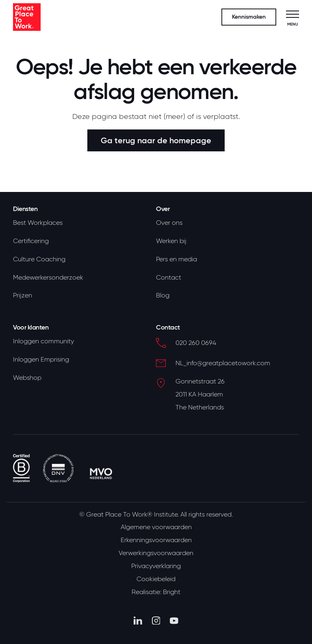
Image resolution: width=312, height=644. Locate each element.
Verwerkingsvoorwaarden (156, 553)
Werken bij (171, 241)
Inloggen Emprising (41, 360)
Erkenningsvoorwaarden (156, 540)
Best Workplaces (38, 223)
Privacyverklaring (156, 566)
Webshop (27, 378)
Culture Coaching (39, 259)
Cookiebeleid (156, 579)
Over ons (169, 223)
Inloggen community (43, 341)
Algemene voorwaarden (156, 527)
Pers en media (177, 259)
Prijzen (23, 295)
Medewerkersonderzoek (48, 278)
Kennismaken (249, 17)
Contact (169, 278)
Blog (163, 295)
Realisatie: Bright (156, 592)
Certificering (31, 241)
